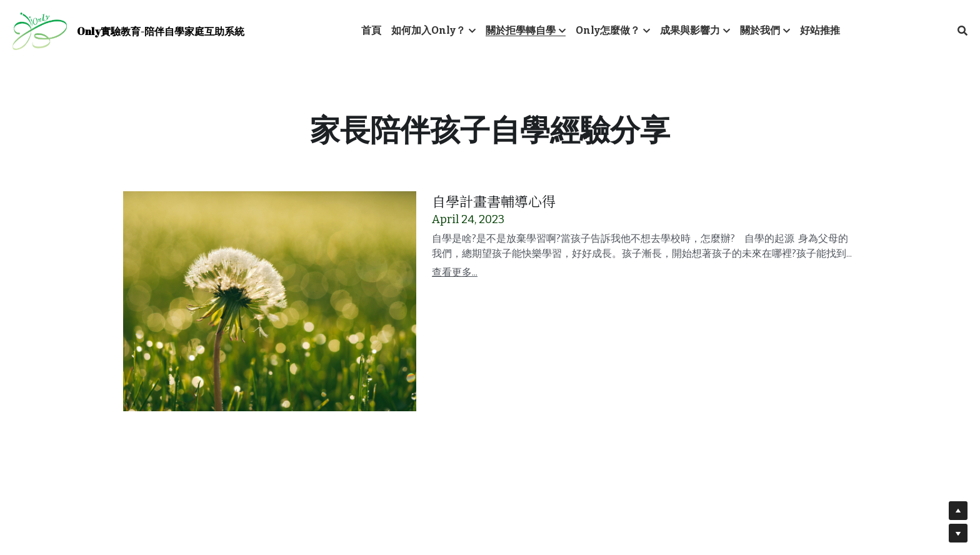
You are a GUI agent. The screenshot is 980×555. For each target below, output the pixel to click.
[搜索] (962, 31)
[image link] (40, 30)
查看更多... (455, 272)
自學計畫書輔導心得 (494, 201)
